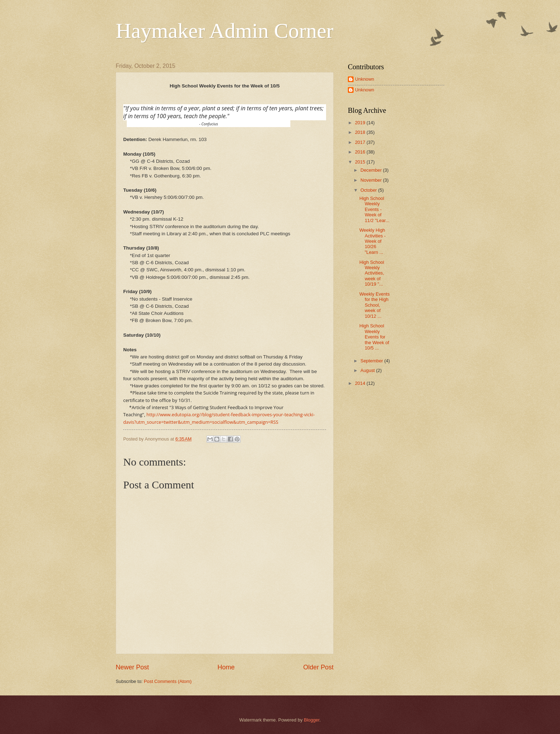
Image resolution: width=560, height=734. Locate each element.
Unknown (365, 79)
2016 (361, 152)
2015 (361, 162)
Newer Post (132, 667)
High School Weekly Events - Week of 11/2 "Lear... (374, 209)
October (369, 190)
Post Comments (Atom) (168, 681)
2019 (361, 123)
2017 (361, 142)
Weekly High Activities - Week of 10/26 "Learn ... (372, 241)
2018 (361, 132)
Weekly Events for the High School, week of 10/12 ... (374, 305)
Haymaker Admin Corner (225, 31)
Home (226, 667)
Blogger (312, 720)
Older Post (318, 667)
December (372, 170)
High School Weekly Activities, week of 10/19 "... (372, 273)
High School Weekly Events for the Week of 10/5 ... (374, 337)
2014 (361, 383)
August (368, 370)
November (372, 180)
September (372, 361)
